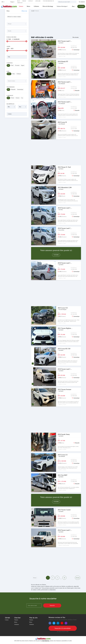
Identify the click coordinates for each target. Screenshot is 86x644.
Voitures (21, 6)
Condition (10, 63)
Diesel (13, 98)
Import (23, 65)
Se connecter (82, 2)
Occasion (17, 65)
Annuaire (38, 1)
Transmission (11, 87)
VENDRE (81, 6)
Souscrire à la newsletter (63, 628)
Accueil (33, 11)
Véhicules (37, 11)
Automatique (20, 89)
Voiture (9, 74)
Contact (31, 1)
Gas (22, 98)
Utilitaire (19, 74)
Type (8, 71)
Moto (14, 74)
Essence (18, 98)
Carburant (10, 95)
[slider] (7, 41)
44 (64, 578)
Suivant (78, 578)
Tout (8, 65)
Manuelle (13, 89)
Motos (28, 6)
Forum (24, 1)
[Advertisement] (17, 129)
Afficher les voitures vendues (14, 17)
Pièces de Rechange (48, 6)
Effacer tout (24, 11)
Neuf (12, 65)
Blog (19, 1)
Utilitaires (36, 6)
